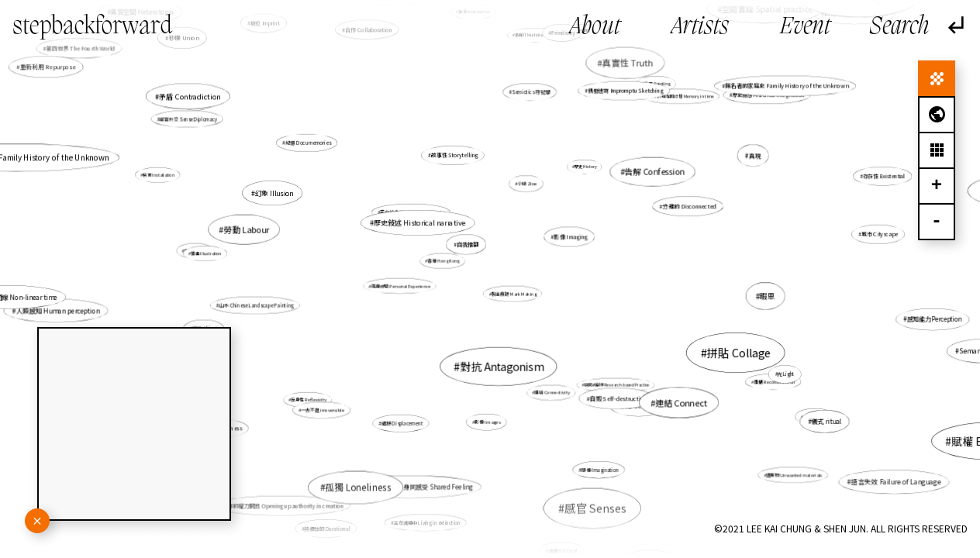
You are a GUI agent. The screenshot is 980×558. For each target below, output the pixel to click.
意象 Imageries (564, 239)
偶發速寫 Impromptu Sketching (624, 92)
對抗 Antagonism (501, 366)
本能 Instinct (801, 410)
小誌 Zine (527, 184)
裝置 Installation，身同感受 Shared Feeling (418, 470)
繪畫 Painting (657, 84)
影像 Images (488, 414)
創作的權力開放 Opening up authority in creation (283, 505)
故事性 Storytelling (454, 155)
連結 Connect (681, 401)
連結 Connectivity (550, 388)
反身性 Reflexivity (309, 400)
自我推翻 (468, 244)
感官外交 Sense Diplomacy (192, 121)
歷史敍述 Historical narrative (420, 224)
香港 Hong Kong (447, 262)
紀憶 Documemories (308, 143)
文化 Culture (216, 253)
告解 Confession (647, 177)
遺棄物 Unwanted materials (794, 474)
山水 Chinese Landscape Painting (264, 304)
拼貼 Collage (739, 353)
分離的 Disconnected (685, 208)
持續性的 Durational (332, 521)
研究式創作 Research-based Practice (617, 385)
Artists (700, 27)
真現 (754, 155)
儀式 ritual (826, 422)
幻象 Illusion (274, 193)
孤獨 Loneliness (358, 487)
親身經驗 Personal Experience (401, 286)
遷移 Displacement (403, 423)
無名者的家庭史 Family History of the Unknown (781, 90)
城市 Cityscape (880, 234)
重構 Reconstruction (754, 375)
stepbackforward (92, 27)
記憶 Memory (198, 103)
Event (805, 27)
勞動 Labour (247, 229)
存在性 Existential (882, 177)
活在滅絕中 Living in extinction (432, 505)
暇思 (747, 294)
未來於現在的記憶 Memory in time (673, 105)
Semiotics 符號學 (531, 93)
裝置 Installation (159, 175)
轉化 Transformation (596, 493)
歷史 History (582, 171)
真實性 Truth (623, 70)
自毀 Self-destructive (616, 396)
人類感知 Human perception (60, 310)
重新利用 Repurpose (48, 67)
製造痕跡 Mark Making (514, 294)
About (595, 27)
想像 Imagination (599, 468)
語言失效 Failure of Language (896, 481)
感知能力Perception (913, 317)
